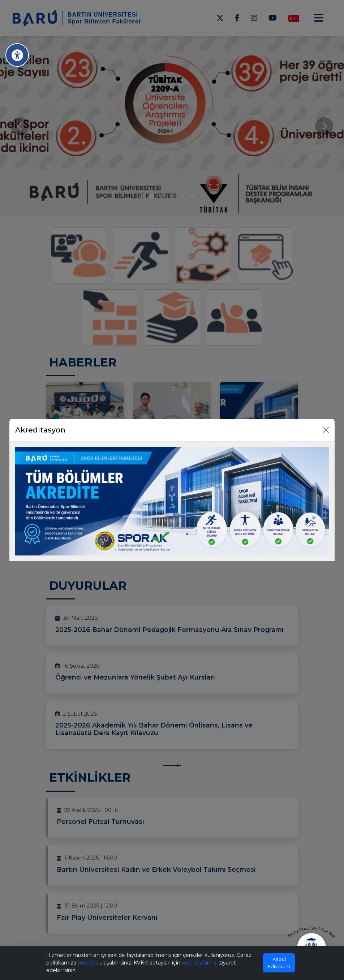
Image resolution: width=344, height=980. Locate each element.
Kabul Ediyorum (279, 963)
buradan (88, 963)
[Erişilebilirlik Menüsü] (17, 55)
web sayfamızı (200, 963)
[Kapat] (326, 430)
